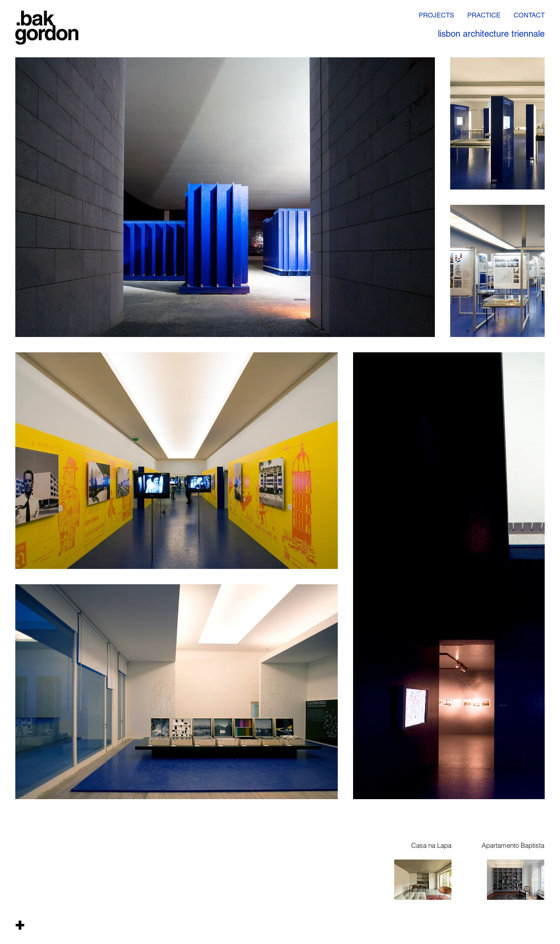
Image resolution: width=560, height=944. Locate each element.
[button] (20, 925)
